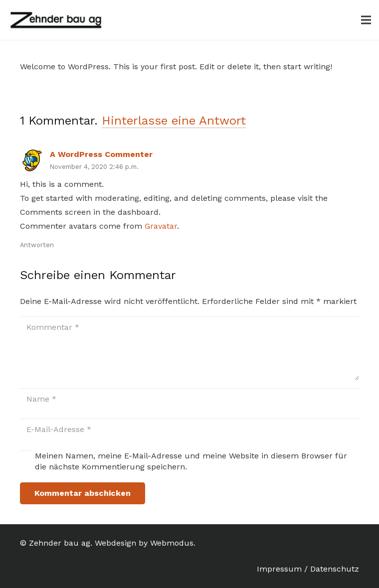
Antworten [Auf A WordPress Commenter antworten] (37, 245)
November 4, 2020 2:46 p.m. (94, 167)
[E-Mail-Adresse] (189, 430)
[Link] (56, 20)
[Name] (189, 399)
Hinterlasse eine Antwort (174, 121)
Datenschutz (335, 569)
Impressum (279, 569)
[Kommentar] (189, 348)
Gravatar (161, 226)
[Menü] (366, 20)
